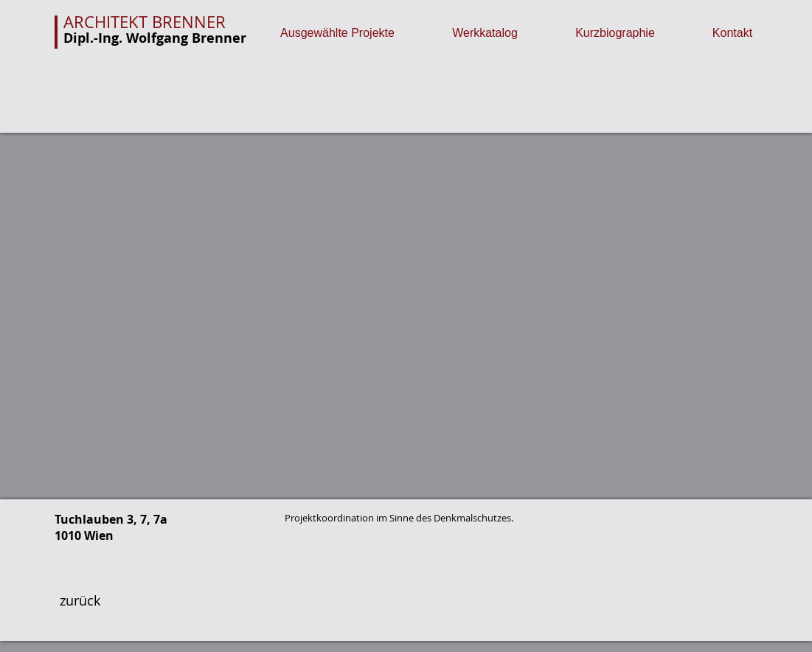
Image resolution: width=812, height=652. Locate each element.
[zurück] (80, 601)
